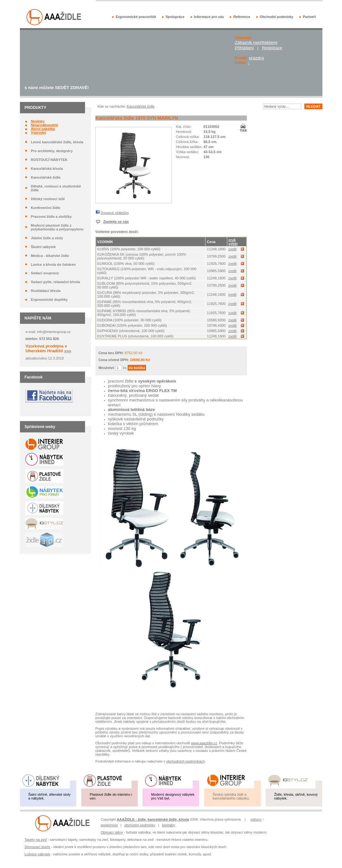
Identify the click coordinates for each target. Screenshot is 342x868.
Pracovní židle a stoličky (51, 217)
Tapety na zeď (36, 840)
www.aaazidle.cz (204, 743)
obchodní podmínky (140, 825)
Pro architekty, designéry (52, 151)
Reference (242, 17)
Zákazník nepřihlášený (256, 42)
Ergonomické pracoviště (136, 17)
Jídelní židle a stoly (47, 238)
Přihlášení (244, 48)
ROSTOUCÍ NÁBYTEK (49, 160)
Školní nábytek (43, 247)
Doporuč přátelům (115, 213)
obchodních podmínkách (186, 761)
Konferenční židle (45, 208)
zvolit (233, 249)
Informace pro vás (209, 17)
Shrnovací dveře (37, 847)
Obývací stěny (112, 832)
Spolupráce (175, 17)
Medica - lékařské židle (50, 256)
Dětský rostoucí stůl (48, 199)
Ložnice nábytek (37, 854)
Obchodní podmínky (277, 17)
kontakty (169, 825)
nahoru (256, 819)
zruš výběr (233, 242)
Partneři (309, 17)
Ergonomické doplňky (49, 300)
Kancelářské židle (46, 177)
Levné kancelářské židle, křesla (57, 142)
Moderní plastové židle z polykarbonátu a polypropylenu (57, 227)
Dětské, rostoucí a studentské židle (56, 188)
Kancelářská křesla (47, 169)
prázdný (257, 58)
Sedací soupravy (45, 273)
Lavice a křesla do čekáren (53, 265)
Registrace (272, 48)
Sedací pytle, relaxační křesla (55, 282)
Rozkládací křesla (46, 291)
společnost (109, 825)
